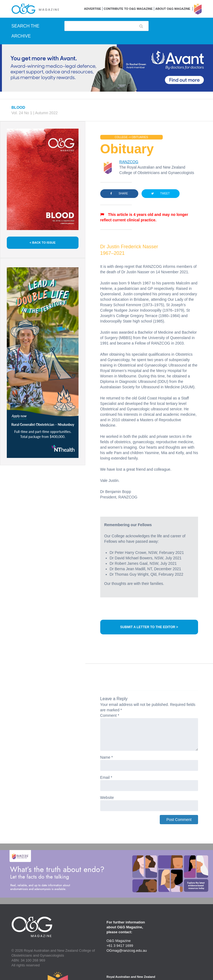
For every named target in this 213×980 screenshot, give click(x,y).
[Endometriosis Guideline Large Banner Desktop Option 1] (106, 874)
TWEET (161, 193)
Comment (110, 715)
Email (106, 777)
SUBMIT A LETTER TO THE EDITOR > (149, 627)
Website (107, 798)
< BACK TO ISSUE (43, 243)
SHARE (119, 193)
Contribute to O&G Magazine (128, 9)
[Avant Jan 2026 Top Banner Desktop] (106, 68)
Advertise (93, 9)
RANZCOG (129, 162)
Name (107, 757)
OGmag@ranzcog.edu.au (127, 950)
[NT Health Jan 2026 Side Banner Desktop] (43, 363)
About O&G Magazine (173, 9)
